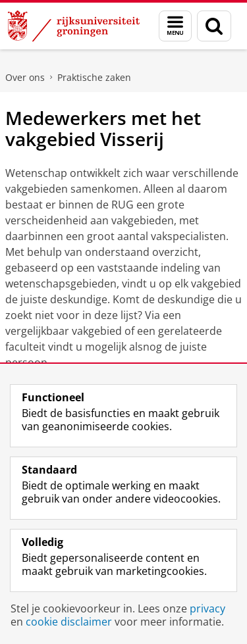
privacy (207, 608)
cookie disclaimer (69, 622)
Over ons (25, 77)
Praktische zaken (94, 77)
